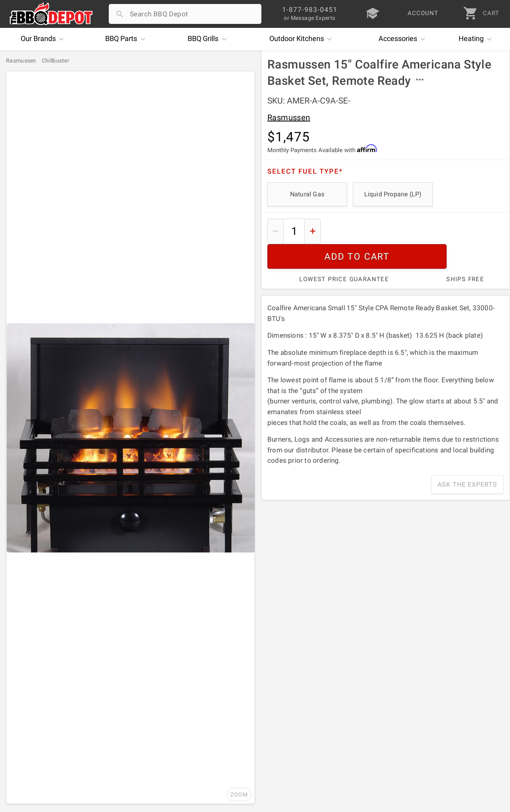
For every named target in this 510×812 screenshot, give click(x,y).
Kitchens (303, 39)
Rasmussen (289, 117)
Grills (209, 39)
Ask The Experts (467, 460)
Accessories (404, 39)
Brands (44, 39)
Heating (477, 39)
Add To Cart (415, 231)
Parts (127, 39)
